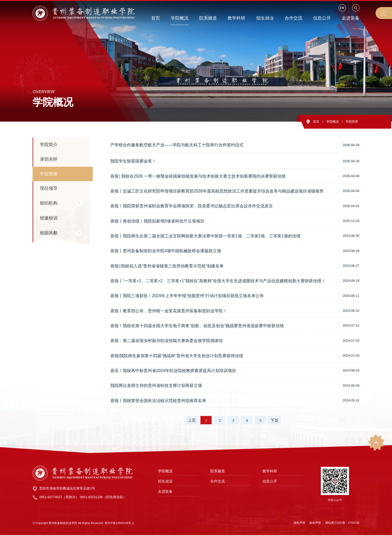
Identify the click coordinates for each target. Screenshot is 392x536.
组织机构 (49, 203)
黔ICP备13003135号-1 (119, 524)
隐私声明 (299, 523)
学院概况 (331, 122)
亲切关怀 (49, 159)
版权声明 (315, 523)
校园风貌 (49, 233)
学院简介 (49, 145)
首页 (314, 122)
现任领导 (49, 188)
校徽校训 (49, 218)
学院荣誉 (352, 122)
